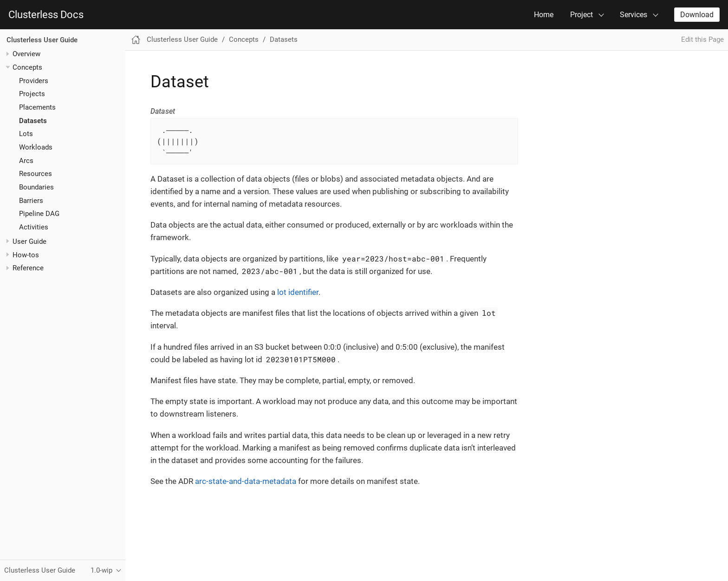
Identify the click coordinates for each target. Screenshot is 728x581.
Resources (36, 174)
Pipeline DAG (39, 214)
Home (544, 15)
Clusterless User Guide (42, 40)
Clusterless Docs (46, 15)
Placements (37, 107)
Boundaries (36, 187)
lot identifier (298, 292)
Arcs (26, 161)
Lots (26, 134)
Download (697, 15)
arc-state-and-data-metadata (246, 481)
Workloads (36, 147)
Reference (28, 268)
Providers (34, 81)
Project (582, 15)
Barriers (31, 201)
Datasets (33, 121)
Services (634, 15)
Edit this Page (702, 39)
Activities (34, 227)
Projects (32, 94)
